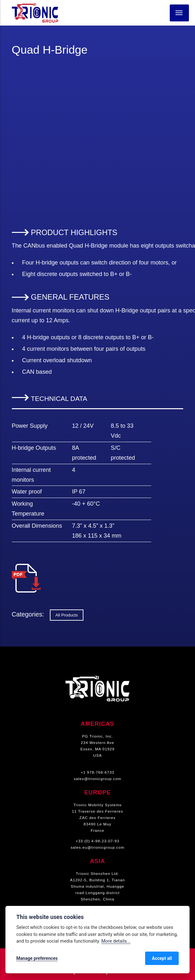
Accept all (162, 958)
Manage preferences (37, 958)
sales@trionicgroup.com (98, 779)
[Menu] (179, 13)
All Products (66, 615)
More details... (116, 941)
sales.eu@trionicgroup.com (97, 847)
